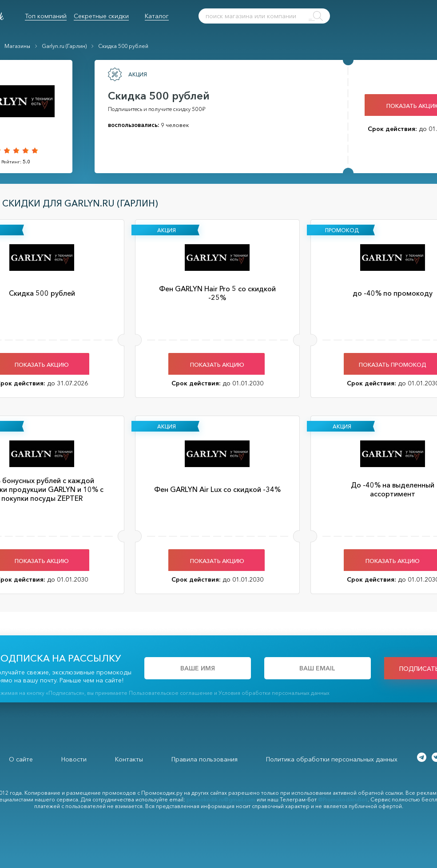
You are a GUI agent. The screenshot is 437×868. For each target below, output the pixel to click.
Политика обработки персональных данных (332, 759)
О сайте (21, 759)
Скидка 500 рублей (123, 46)
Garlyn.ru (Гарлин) (64, 46)
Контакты (129, 759)
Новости (74, 759)
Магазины (17, 46)
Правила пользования (205, 759)
